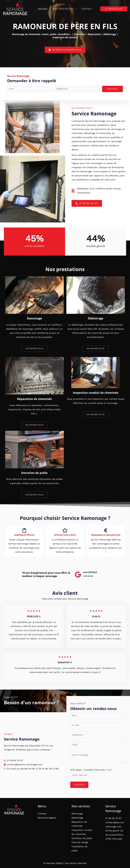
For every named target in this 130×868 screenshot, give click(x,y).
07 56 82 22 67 (113, 818)
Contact (86, 9)
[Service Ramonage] (15, 9)
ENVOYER (113, 89)
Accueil (43, 9)
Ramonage (77, 814)
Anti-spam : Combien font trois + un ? (91, 770)
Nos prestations (65, 9)
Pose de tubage (80, 842)
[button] (75, 9)
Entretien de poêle (82, 838)
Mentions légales (47, 818)
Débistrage (77, 818)
